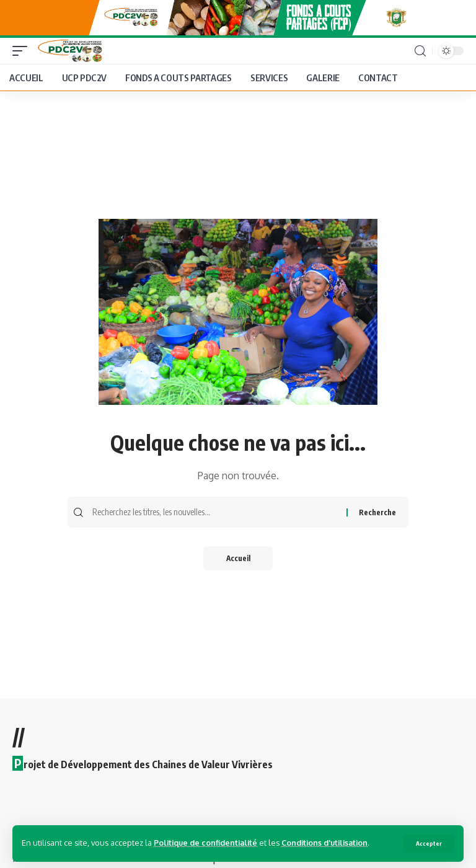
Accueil (238, 561)
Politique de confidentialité (207, 843)
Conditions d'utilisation (330, 843)
